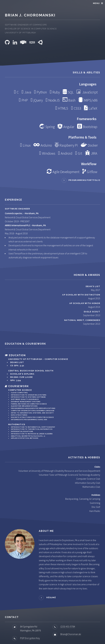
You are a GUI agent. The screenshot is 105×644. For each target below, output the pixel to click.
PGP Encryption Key (30, 638)
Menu (96, 3)
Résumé (51, 597)
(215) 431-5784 (68, 626)
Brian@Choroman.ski (71, 634)
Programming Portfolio (84, 180)
